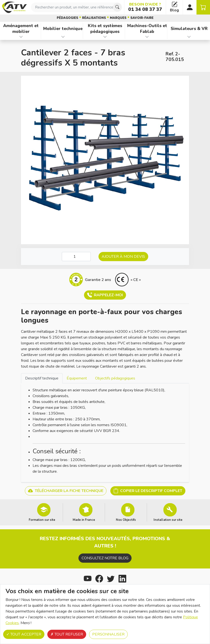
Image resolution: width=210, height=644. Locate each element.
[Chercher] (117, 7)
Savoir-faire (142, 18)
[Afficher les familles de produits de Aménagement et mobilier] (21, 37)
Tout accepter (24, 634)
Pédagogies (67, 18)
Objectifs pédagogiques (115, 378)
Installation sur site (168, 520)
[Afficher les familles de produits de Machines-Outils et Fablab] (147, 37)
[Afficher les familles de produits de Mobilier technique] (63, 37)
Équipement (77, 378)
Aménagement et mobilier (21, 29)
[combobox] (77, 7)
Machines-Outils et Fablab (147, 29)
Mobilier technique (63, 29)
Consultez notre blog (105, 558)
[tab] (42, 378)
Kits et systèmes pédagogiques (105, 29)
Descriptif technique (42, 378)
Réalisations (94, 18)
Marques (118, 18)
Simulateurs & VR (189, 29)
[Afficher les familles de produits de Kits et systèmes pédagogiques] (105, 37)
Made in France (84, 520)
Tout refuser (67, 634)
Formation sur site (42, 520)
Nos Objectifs (126, 520)
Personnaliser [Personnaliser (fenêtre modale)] (108, 634)
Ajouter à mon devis (123, 257)
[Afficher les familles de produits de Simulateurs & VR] (189, 37)
